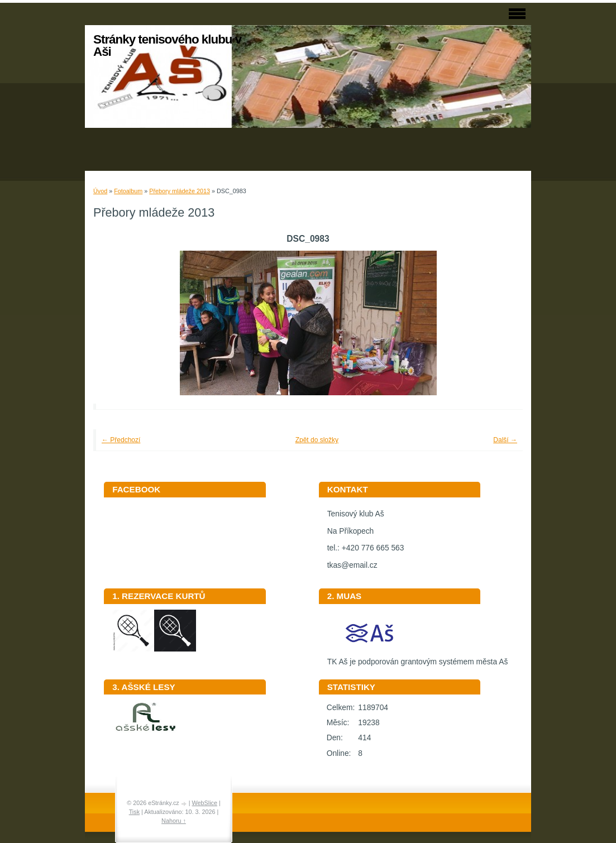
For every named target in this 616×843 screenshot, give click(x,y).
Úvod (100, 191)
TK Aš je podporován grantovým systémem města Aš (418, 658)
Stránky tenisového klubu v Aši (167, 45)
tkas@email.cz (352, 565)
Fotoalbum (128, 191)
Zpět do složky (317, 440)
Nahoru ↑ (174, 821)
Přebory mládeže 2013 (180, 191)
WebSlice (205, 803)
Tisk (134, 812)
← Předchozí (121, 440)
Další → (505, 440)
